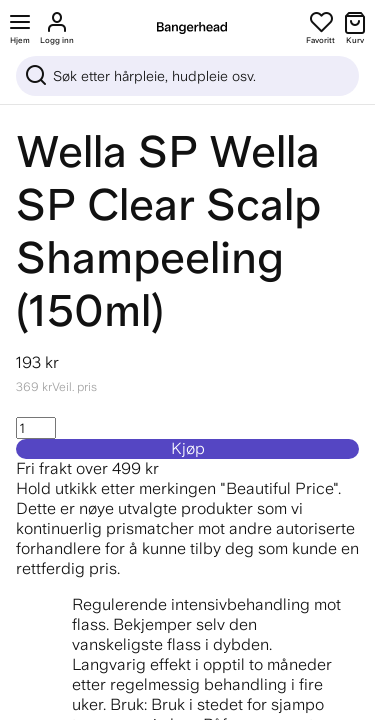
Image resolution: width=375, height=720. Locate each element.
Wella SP (107, 151)
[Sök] (187, 76)
